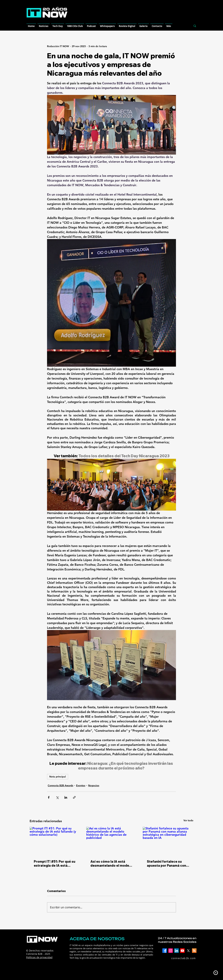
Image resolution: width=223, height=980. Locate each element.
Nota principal (58, 777)
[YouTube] (182, 951)
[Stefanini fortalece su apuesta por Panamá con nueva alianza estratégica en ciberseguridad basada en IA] (168, 841)
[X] (188, 951)
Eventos (81, 785)
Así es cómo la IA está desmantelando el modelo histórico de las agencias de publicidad (111, 864)
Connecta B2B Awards (60, 785)
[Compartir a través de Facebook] (49, 797)
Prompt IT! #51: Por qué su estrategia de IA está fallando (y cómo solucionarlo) (55, 864)
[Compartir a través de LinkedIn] (66, 797)
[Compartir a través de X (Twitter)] (57, 797)
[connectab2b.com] (180, 958)
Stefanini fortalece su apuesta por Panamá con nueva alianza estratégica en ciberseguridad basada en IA (168, 864)
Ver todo (188, 820)
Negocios (94, 785)
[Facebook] (165, 951)
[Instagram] (171, 951)
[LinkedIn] (176, 951)
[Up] (216, 973)
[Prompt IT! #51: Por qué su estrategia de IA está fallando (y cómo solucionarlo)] (55, 841)
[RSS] (194, 951)
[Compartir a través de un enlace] (74, 797)
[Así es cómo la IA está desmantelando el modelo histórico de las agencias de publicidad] (112, 841)
